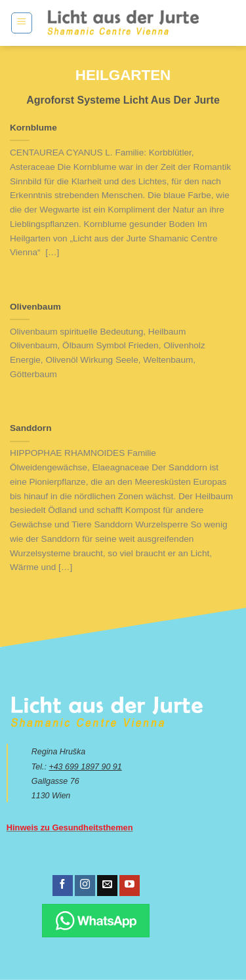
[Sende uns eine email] (107, 886)
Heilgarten (123, 75)
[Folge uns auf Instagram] (85, 886)
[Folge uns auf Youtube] (130, 886)
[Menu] (22, 23)
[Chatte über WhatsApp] (96, 921)
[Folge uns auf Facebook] (63, 886)
